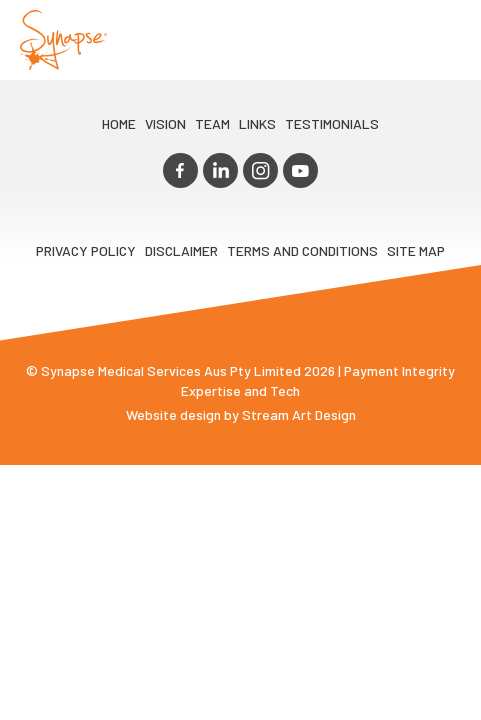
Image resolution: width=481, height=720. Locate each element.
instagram (258, 168)
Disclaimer (181, 245)
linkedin (223, 168)
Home (119, 123)
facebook (188, 168)
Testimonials (332, 123)
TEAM (212, 123)
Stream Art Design (299, 409)
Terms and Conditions (302, 245)
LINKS (257, 123)
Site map (416, 245)
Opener (442, 40)
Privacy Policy (86, 245)
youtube (293, 168)
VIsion (165, 123)
